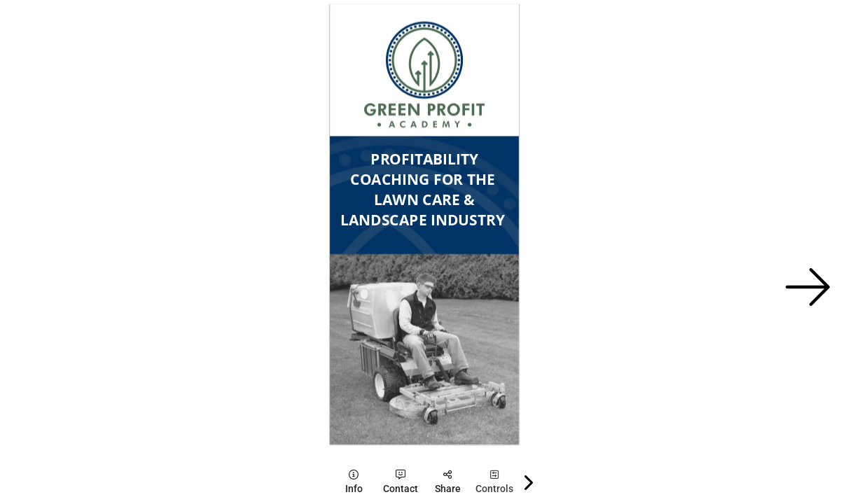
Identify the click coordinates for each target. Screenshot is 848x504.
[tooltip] (354, 482)
